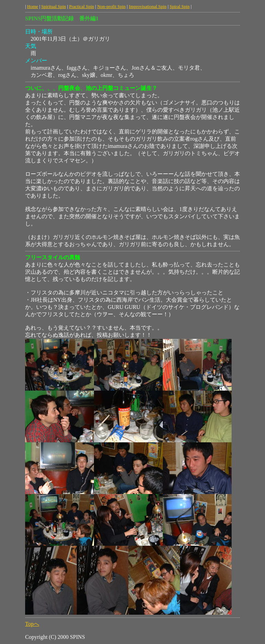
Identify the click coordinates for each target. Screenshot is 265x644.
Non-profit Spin (111, 6)
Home (33, 6)
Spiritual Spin (54, 6)
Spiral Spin (180, 6)
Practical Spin (82, 6)
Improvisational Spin (147, 6)
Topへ (32, 624)
